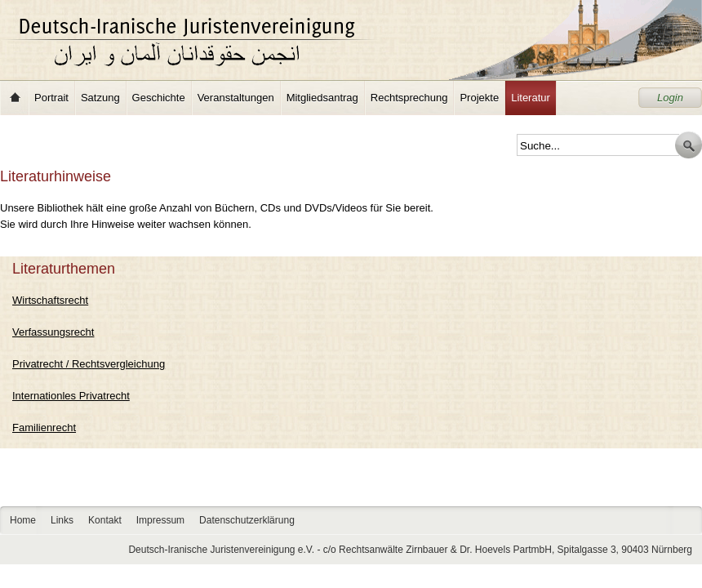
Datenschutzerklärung (247, 520)
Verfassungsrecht (53, 332)
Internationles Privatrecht (71, 396)
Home (15, 98)
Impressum (160, 520)
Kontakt (105, 520)
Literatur (531, 98)
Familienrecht (44, 428)
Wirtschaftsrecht (50, 300)
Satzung (100, 98)
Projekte (479, 98)
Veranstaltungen (236, 98)
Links (62, 520)
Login (670, 98)
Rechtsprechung (409, 98)
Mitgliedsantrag (322, 98)
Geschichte (159, 98)
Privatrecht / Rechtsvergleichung (89, 364)
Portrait (51, 98)
